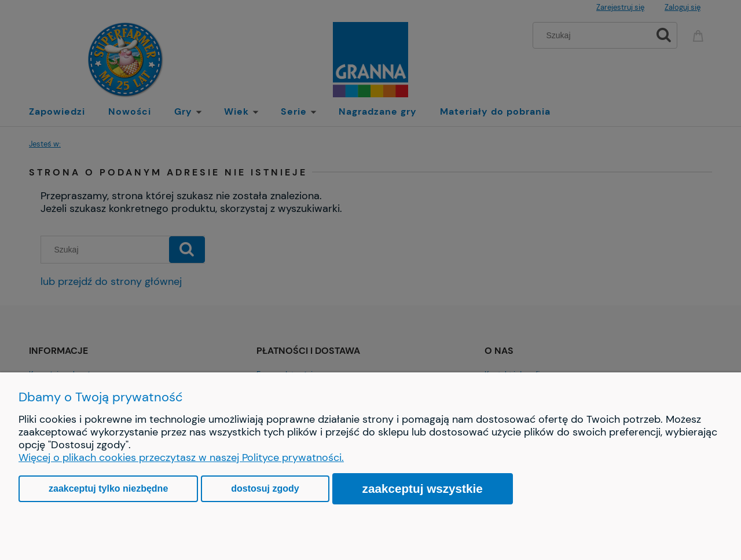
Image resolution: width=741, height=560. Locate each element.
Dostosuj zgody (265, 488)
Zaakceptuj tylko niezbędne (108, 488)
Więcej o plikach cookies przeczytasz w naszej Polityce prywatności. (181, 457)
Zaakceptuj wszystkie (423, 488)
